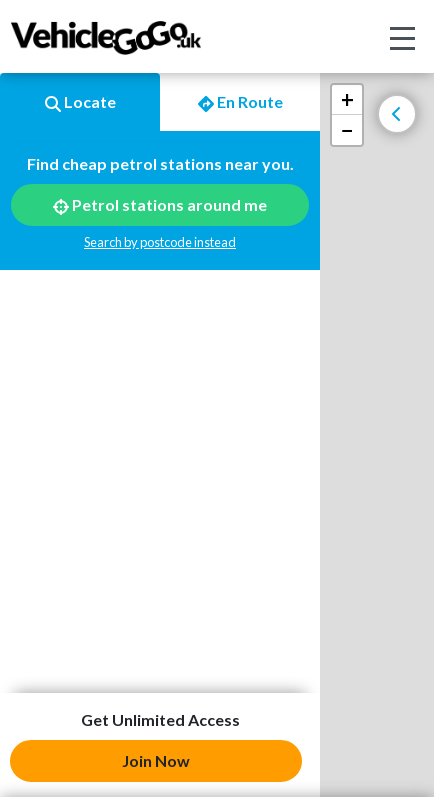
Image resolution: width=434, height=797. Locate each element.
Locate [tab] (80, 102)
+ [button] (347, 99)
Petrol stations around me (160, 205)
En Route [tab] (240, 102)
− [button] (347, 129)
